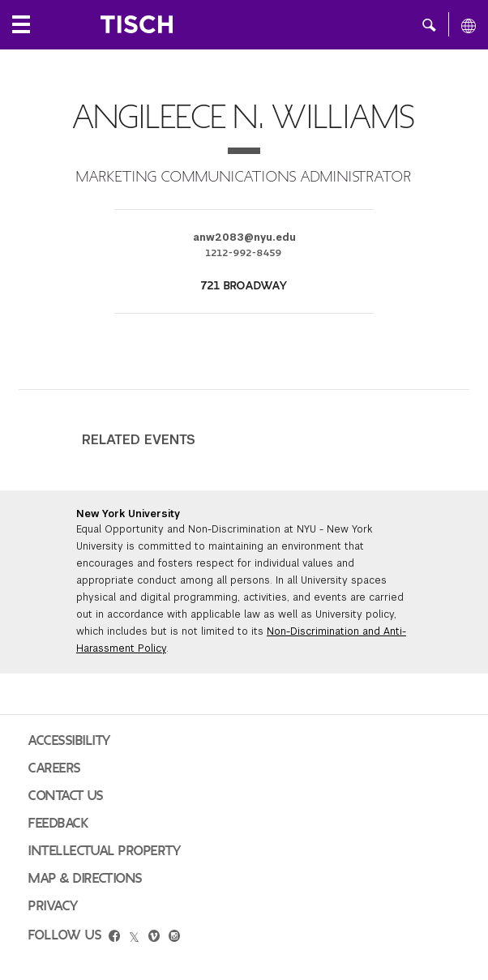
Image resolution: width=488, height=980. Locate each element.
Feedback (58, 824)
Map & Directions (86, 879)
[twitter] (134, 938)
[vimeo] (154, 938)
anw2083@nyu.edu (244, 238)
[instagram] (174, 938)
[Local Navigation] (21, 24)
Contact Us (66, 796)
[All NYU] (469, 25)
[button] (429, 24)
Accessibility (70, 741)
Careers (55, 768)
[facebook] (114, 938)
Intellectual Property (105, 851)
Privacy (54, 906)
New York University (128, 514)
